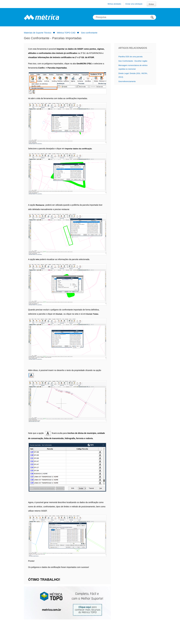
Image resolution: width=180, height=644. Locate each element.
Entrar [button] (151, 4)
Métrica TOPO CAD (66, 33)
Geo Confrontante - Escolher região (133, 61)
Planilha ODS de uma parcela (130, 57)
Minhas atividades (114, 4)
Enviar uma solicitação (134, 4)
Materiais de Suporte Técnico (38, 33)
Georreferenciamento (127, 81)
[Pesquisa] (124, 17)
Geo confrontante (89, 33)
